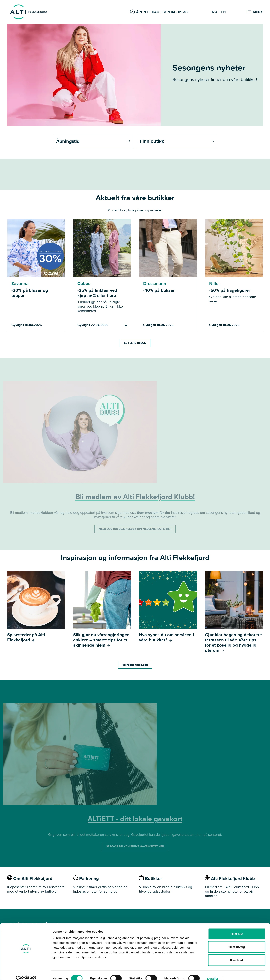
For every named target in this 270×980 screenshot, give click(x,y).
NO (215, 12)
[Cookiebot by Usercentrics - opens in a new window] (26, 972)
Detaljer (213, 972)
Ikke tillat (237, 954)
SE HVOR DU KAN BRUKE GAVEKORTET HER (135, 847)
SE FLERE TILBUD (135, 343)
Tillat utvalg (237, 941)
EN (224, 12)
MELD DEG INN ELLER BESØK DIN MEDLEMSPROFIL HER (135, 529)
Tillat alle (237, 928)
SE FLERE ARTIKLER (135, 665)
